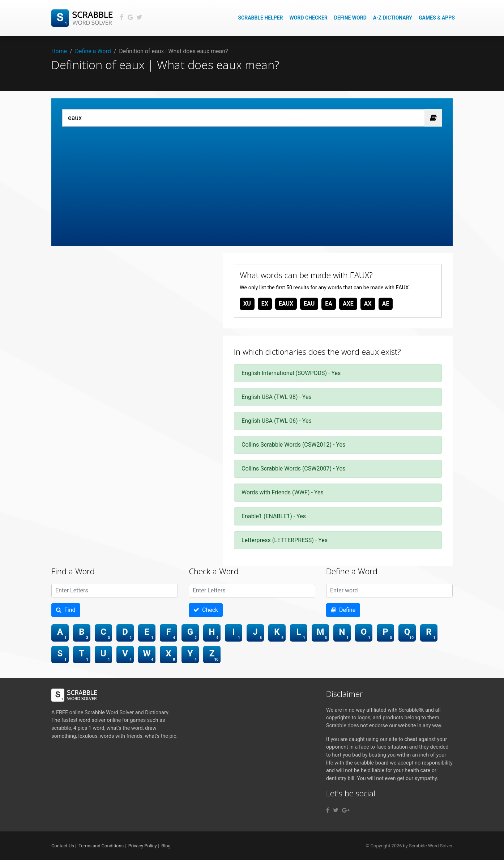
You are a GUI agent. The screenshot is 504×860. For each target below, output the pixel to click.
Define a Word (93, 51)
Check (206, 610)
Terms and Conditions (101, 846)
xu (247, 304)
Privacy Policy (143, 846)
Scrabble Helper (260, 18)
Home (59, 51)
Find (66, 610)
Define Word (350, 18)
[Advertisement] (252, 181)
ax (368, 304)
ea (329, 304)
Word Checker (309, 18)
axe (348, 304)
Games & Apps (437, 18)
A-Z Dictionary (393, 18)
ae (386, 304)
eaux (286, 304)
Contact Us (63, 846)
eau (309, 304)
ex (265, 304)
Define (343, 610)
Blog (166, 846)
